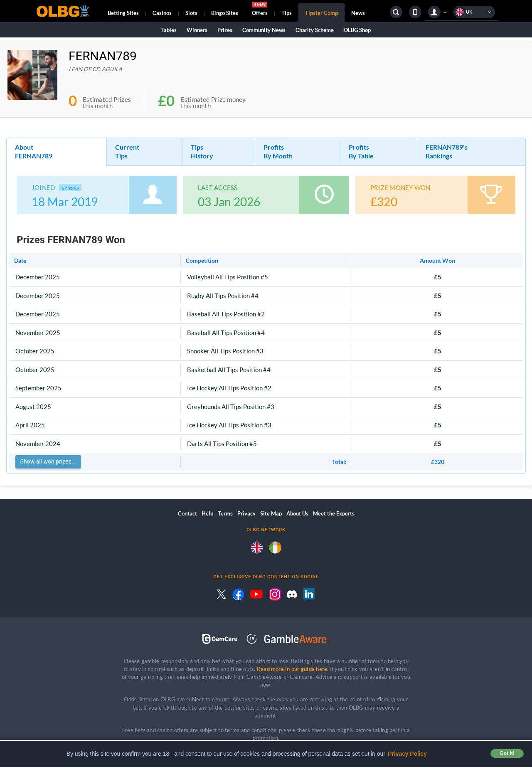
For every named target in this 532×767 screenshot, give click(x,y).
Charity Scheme (315, 30)
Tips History (202, 151)
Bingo (225, 13)
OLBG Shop (357, 30)
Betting (123, 13)
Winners (197, 30)
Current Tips (127, 151)
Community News (264, 30)
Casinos (162, 13)
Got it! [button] (507, 753)
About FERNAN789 (34, 151)
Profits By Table (361, 151)
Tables (169, 30)
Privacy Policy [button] (407, 754)
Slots (191, 13)
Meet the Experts (334, 513)
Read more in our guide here (292, 669)
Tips (287, 13)
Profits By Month (278, 151)
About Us (297, 513)
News (358, 13)
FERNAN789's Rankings (447, 151)
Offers (260, 10)
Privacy (246, 513)
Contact (187, 513)
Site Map (271, 513)
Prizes (225, 30)
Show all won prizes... (48, 461)
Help (207, 513)
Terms (225, 513)
